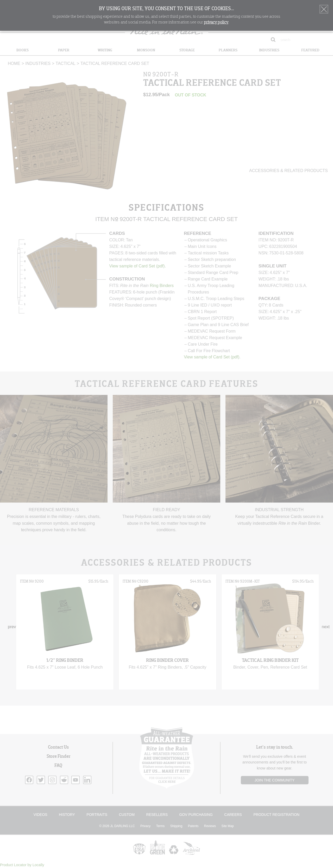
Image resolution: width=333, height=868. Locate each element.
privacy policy (216, 22)
